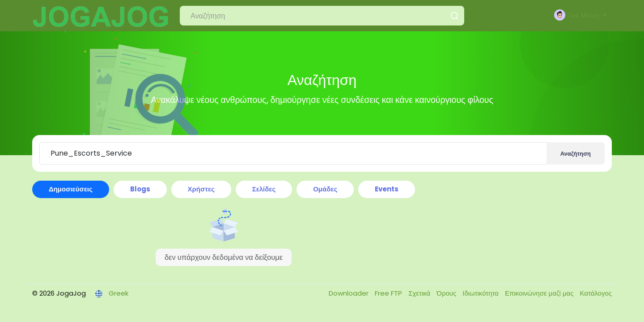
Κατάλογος (596, 293)
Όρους (447, 293)
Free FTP (389, 293)
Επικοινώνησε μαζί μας (540, 293)
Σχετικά (420, 293)
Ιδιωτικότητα (481, 293)
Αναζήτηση (576, 154)
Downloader (350, 293)
